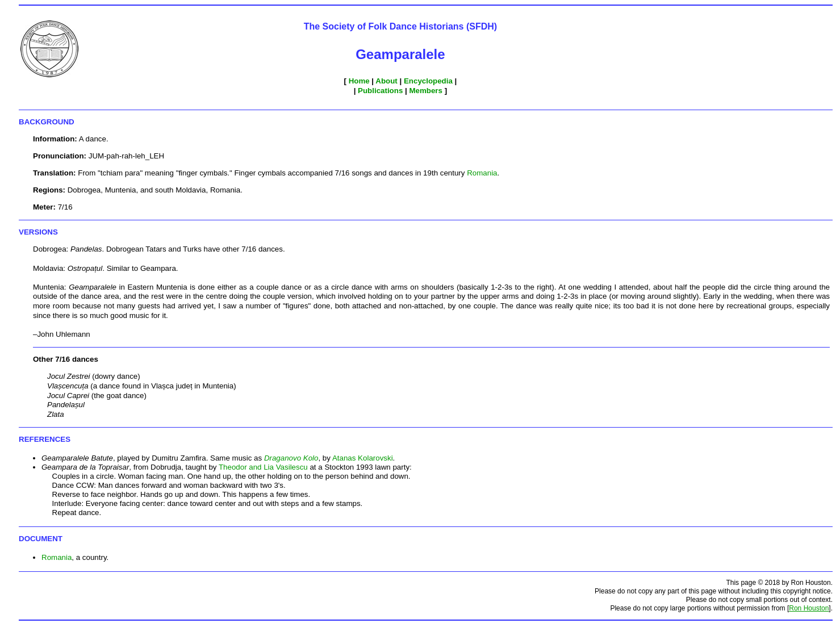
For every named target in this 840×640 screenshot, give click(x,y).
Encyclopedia (428, 81)
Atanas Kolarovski (363, 458)
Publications (380, 91)
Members (426, 91)
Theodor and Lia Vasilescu (263, 467)
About (386, 81)
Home (359, 81)
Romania (482, 173)
